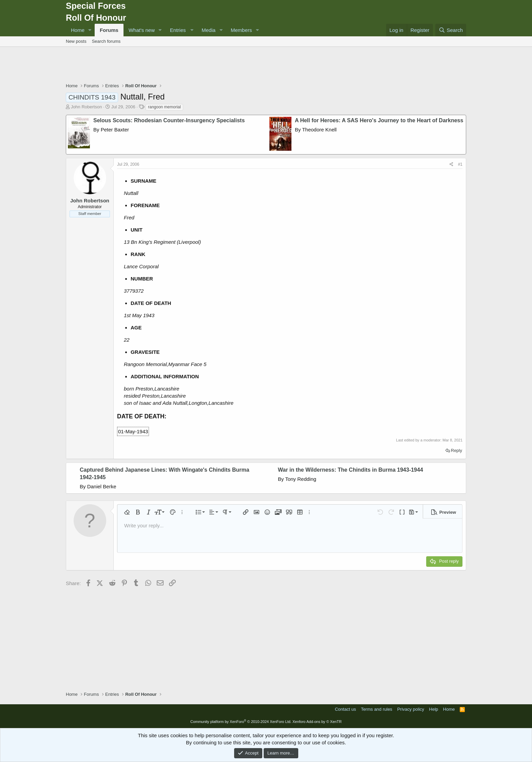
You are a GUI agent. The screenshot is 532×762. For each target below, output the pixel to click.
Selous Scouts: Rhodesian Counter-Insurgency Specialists (169, 120)
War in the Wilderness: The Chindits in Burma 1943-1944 (350, 470)
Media (208, 30)
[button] (90, 30)
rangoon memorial (164, 107)
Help (434, 709)
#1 (460, 164)
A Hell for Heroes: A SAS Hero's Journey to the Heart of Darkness (379, 120)
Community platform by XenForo (241, 722)
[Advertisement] (266, 66)
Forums (109, 30)
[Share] (451, 165)
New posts (76, 41)
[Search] (451, 30)
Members (241, 30)
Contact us (345, 709)
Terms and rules (377, 709)
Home (78, 30)
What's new (142, 30)
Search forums (106, 41)
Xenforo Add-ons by (317, 722)
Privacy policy (411, 709)
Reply (457, 450)
